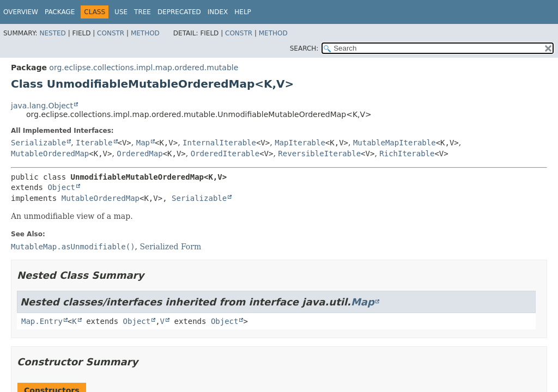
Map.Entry (42, 321)
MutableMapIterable (395, 143)
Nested (52, 33)
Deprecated (179, 12)
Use (121, 12)
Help (243, 12)
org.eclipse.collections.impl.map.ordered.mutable (144, 68)
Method (145, 33)
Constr (111, 33)
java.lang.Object (42, 106)
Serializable (38, 143)
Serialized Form (170, 247)
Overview (21, 12)
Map (143, 143)
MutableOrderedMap (50, 154)
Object (61, 187)
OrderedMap (139, 154)
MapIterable (300, 143)
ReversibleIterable (319, 154)
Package (60, 12)
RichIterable (407, 154)
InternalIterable (219, 143)
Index (218, 12)
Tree (142, 12)
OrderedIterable (225, 154)
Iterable (94, 143)
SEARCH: (304, 48)
